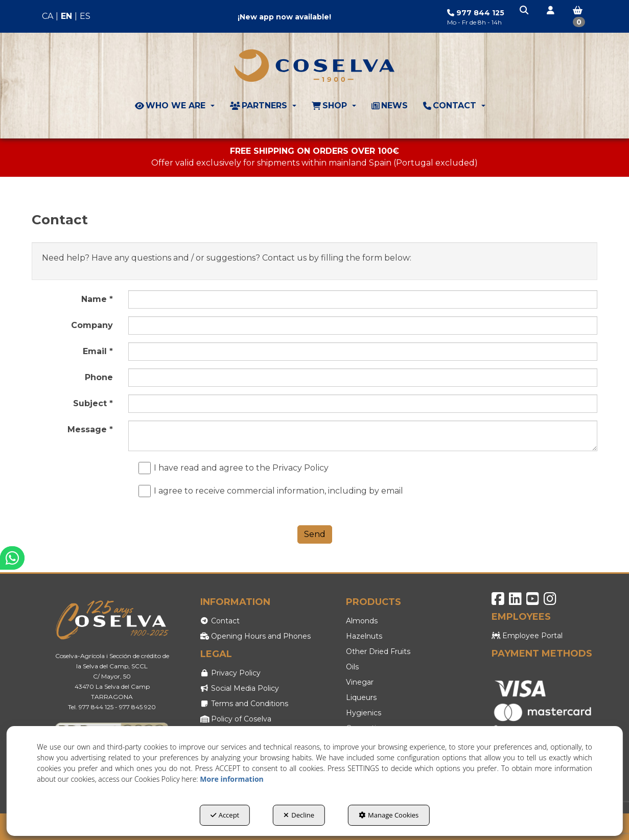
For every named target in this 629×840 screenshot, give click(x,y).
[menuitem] (66, 17)
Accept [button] (225, 815)
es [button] (85, 16)
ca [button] (48, 16)
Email (98, 351)
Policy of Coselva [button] (236, 719)
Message (90, 429)
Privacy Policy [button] (231, 673)
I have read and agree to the (236, 468)
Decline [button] (299, 815)
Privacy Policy (300, 468)
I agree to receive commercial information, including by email (273, 491)
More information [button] (231, 779)
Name (97, 299)
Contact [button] (220, 621)
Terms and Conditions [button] (244, 704)
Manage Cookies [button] (389, 815)
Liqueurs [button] (361, 697)
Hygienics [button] (364, 713)
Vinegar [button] (360, 682)
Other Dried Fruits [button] (378, 651)
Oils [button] (352, 667)
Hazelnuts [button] (364, 636)
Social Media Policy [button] (240, 688)
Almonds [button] (362, 621)
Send (315, 534)
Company (92, 325)
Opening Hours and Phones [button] (256, 636)
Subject (93, 403)
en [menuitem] (66, 16)
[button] (525, 11)
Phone (99, 377)
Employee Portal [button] (527, 636)
